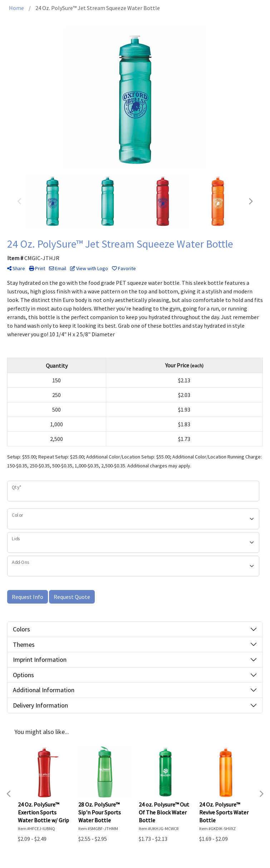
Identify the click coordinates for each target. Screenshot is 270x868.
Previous (20, 202)
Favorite (124, 268)
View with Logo (89, 268)
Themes (24, 644)
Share (16, 268)
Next (250, 202)
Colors (21, 629)
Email (58, 268)
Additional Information (44, 690)
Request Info (28, 597)
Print (37, 268)
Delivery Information (40, 705)
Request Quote (72, 597)
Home (16, 8)
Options (23, 675)
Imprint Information (40, 659)
